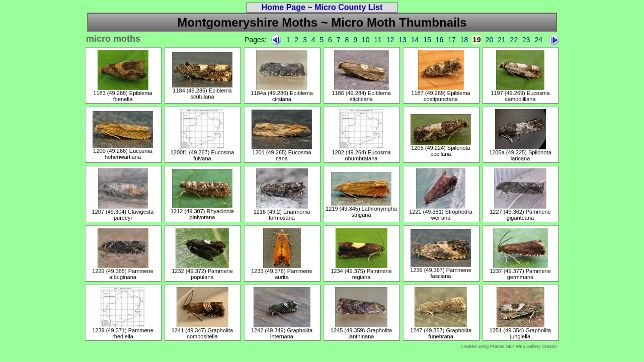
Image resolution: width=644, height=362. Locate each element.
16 (440, 40)
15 (427, 40)
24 (539, 40)
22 (514, 40)
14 (415, 40)
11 (378, 40)
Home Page (284, 7)
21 (502, 40)
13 (403, 40)
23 (526, 40)
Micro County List (348, 7)
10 (366, 40)
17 (452, 40)
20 (490, 40)
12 (390, 40)
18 (464, 40)
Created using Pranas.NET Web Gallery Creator (509, 346)
